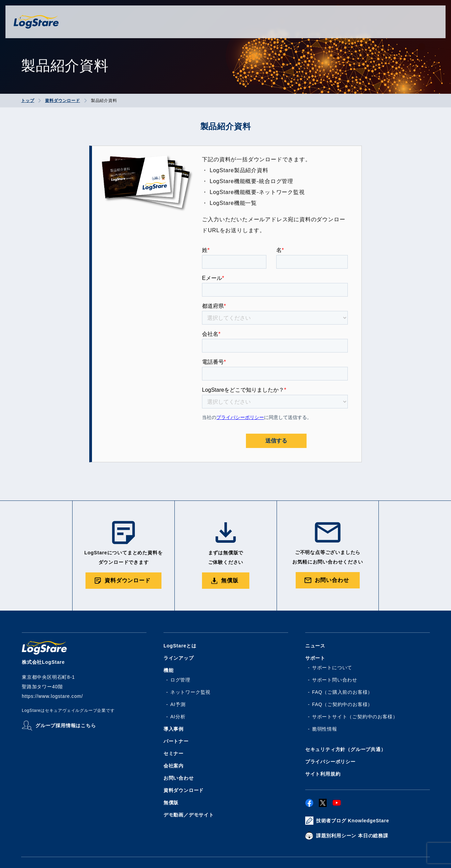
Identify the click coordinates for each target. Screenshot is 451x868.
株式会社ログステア (36, 22)
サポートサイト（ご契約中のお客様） (355, 717)
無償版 (171, 803)
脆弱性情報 (325, 729)
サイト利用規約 (323, 774)
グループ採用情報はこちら (66, 725)
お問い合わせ (179, 778)
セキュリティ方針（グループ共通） (346, 749)
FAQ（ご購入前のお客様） (342, 692)
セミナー (174, 753)
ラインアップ (179, 658)
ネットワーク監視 (190, 692)
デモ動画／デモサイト (189, 815)
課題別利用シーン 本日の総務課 (352, 836)
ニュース (315, 646)
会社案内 (174, 766)
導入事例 (174, 729)
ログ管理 (180, 680)
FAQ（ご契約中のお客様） (342, 704)
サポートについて (332, 668)
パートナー (176, 741)
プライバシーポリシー (330, 762)
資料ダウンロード (184, 790)
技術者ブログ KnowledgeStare (353, 821)
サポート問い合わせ (335, 680)
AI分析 (178, 717)
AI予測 (178, 704)
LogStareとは (180, 646)
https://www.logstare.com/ (52, 696)
